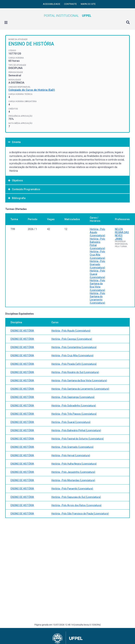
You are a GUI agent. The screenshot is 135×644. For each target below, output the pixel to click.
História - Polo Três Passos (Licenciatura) (74, 414)
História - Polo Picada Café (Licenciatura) (74, 364)
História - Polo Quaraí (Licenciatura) (71, 422)
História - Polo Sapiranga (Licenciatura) (73, 397)
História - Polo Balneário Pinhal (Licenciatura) (76, 430)
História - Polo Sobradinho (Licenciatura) (74, 406)
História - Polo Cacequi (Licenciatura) (72, 339)
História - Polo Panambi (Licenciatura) (72, 489)
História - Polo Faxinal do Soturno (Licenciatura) (78, 439)
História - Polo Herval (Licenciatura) (71, 455)
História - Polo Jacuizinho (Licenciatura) (73, 472)
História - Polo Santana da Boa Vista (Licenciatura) (79, 381)
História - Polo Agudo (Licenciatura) (71, 331)
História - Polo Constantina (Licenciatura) (74, 347)
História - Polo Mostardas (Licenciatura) (73, 480)
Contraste (71, 4)
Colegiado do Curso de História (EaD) (32, 90)
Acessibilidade (52, 4)
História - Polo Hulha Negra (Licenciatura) (74, 464)
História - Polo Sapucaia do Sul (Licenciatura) (76, 497)
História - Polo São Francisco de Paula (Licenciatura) (80, 514)
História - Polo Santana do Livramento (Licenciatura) (80, 389)
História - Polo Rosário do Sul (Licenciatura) (75, 372)
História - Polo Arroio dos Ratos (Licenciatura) (76, 505)
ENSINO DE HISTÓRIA (22, 331)
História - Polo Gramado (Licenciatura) (97, 264)
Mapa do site (88, 4)
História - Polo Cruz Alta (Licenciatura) (97, 255)
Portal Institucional (68, 16)
